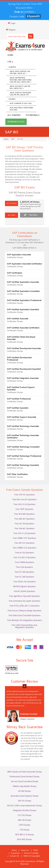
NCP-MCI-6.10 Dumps (25, 835)
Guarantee (15, 853)
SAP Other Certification (17, 474)
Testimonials (33, 115)
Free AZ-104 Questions (24, 524)
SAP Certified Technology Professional (24, 456)
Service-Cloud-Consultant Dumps (25, 781)
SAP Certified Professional (19, 399)
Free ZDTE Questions (24, 509)
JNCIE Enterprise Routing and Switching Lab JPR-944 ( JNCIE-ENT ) (21, 80)
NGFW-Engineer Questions (24, 587)
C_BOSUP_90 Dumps (30, 202)
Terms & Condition (31, 853)
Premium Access (16, 122)
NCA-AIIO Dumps (24, 839)
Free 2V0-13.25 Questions (25, 504)
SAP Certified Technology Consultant (23, 447)
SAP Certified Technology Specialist (23, 465)
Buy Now (33, 215)
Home (10, 55)
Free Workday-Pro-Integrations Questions (25, 620)
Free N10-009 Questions (24, 514)
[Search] (31, 36)
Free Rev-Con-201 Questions (24, 500)
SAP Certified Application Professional (24, 300)
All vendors (14, 115)
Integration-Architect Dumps (25, 810)
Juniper (12, 67)
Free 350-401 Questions (25, 529)
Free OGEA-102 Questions (25, 582)
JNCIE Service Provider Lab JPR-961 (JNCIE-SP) (20, 94)
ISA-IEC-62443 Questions (24, 591)
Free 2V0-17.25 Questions (25, 533)
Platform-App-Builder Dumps (25, 786)
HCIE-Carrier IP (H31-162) (21, 103)
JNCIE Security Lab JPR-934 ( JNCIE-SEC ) (20, 87)
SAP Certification (15, 273)
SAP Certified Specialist (18, 408)
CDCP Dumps (25, 825)
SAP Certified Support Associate (21, 417)
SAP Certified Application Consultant (23, 291)
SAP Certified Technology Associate (23, 426)
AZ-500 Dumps (24, 791)
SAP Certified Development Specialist (24, 369)
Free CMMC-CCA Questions (25, 548)
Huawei (12, 99)
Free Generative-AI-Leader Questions (25, 601)
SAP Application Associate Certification (24, 264)
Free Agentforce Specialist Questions (24, 596)
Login (12, 23)
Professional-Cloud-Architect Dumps (24, 777)
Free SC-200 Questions (25, 572)
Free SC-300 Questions (25, 577)
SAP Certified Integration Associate (23, 378)
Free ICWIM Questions (24, 562)
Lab (10, 62)
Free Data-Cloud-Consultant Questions (25, 616)
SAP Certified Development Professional (19, 359)
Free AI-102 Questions (25, 553)
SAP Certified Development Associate (24, 348)
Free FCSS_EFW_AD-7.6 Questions (25, 606)
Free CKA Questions (24, 567)
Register (11, 30)
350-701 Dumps (25, 801)
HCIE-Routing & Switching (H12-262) (21, 109)
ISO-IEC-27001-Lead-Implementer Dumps (24, 806)
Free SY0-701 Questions (25, 495)
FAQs (36, 850)
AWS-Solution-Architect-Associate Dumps (24, 772)
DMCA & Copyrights (32, 856)
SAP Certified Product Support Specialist (21, 389)
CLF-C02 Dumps (25, 815)
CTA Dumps (24, 830)
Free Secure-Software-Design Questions (24, 611)
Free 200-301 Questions (25, 519)
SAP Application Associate (19, 255)
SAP (13, 139)
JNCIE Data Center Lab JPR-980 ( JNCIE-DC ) (20, 72)
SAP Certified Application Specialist (23, 310)
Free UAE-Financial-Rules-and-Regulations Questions (25, 626)
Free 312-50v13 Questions (25, 558)
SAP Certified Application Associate (23, 282)
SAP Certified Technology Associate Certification (23, 437)
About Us (25, 850)
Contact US (15, 856)
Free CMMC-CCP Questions (24, 538)
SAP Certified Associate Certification (23, 328)
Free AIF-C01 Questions (24, 543)
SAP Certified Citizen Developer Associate (21, 338)
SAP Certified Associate (18, 319)
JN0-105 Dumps (24, 820)
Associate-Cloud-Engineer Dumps (25, 796)
